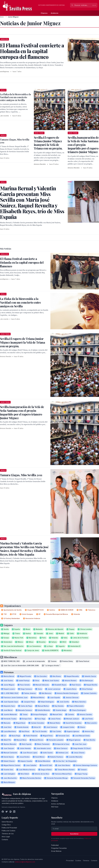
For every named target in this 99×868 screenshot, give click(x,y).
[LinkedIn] (14, 812)
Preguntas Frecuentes (59, 848)
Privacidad (70, 861)
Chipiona (44, 13)
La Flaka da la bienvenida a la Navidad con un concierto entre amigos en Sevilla (15, 97)
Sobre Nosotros (7, 822)
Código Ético (6, 825)
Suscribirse (74, 834)
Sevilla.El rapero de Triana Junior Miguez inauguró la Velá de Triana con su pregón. (48, 143)
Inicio (2, 17)
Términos (86, 861)
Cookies (78, 861)
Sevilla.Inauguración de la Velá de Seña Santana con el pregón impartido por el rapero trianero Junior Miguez (83, 145)
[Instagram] (10, 812)
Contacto (5, 840)
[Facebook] (3, 812)
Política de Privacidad (9, 828)
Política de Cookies (8, 831)
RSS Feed (55, 807)
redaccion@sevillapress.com (25, 862)
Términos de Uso (8, 834)
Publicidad (55, 845)
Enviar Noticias (56, 851)
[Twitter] (7, 812)
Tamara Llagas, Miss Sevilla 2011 (15, 141)
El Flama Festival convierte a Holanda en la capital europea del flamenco (22, 262)
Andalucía (55, 13)
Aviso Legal (6, 837)
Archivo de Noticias (58, 804)
